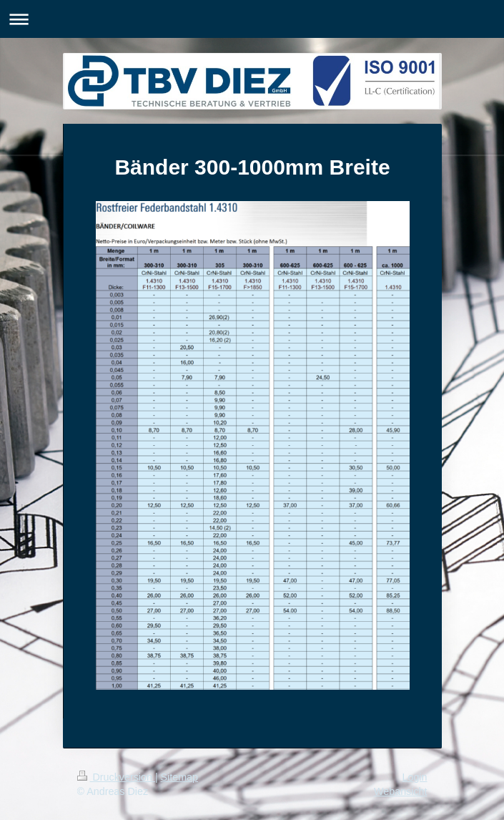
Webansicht (400, 791)
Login (415, 777)
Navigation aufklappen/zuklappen (252, 19)
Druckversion (116, 777)
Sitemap (179, 777)
